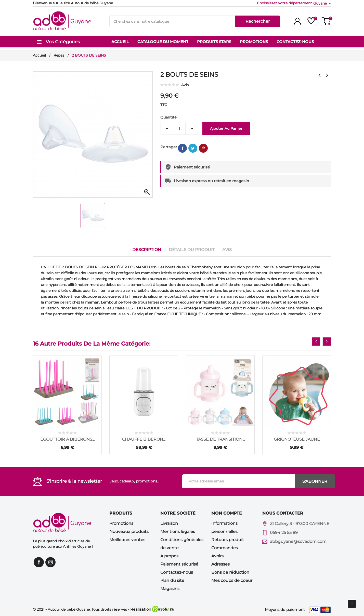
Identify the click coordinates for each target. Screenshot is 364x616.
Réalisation (152, 609)
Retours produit (228, 540)
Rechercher (258, 21)
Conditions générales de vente (182, 544)
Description (147, 250)
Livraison (169, 523)
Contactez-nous (177, 572)
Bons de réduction (230, 572)
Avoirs (217, 556)
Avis (227, 250)
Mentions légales (178, 532)
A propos (169, 556)
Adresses (220, 564)
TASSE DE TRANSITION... (220, 439)
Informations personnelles (224, 527)
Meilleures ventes (127, 540)
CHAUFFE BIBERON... (144, 439)
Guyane (321, 3)
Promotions (121, 523)
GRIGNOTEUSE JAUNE (297, 439)
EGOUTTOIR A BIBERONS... (67, 439)
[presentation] (316, 342)
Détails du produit (192, 250)
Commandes (225, 548)
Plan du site (172, 580)
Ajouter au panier (226, 128)
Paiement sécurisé (179, 564)
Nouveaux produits (129, 532)
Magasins (170, 589)
